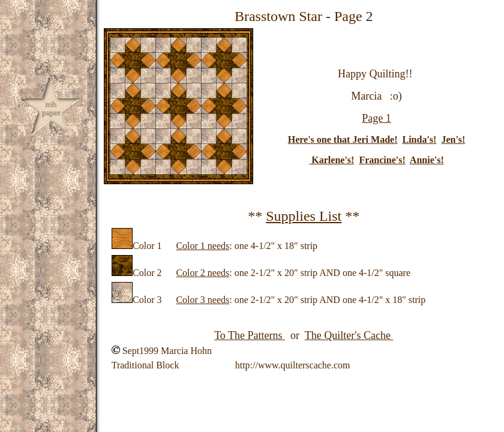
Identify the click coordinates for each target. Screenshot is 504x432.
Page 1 (376, 118)
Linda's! (419, 139)
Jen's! (453, 139)
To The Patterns (250, 335)
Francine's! (382, 160)
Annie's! (427, 160)
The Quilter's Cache (349, 335)
